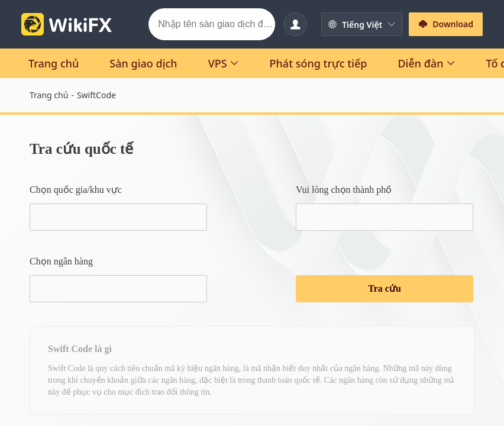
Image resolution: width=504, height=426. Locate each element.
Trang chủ (49, 95)
